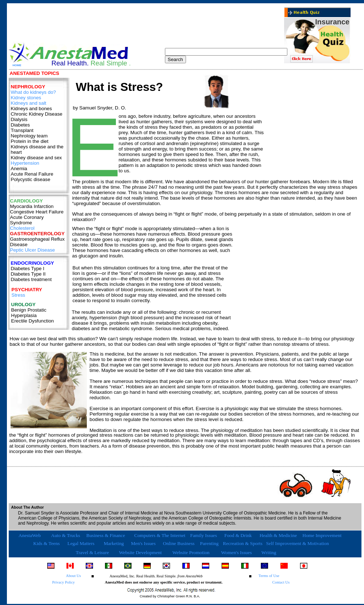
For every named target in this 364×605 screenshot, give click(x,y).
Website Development (141, 552)
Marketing (114, 543)
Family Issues (204, 535)
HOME (17, 65)
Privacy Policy (64, 582)
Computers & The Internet (160, 535)
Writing (269, 552)
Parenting (209, 543)
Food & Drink (238, 535)
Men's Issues (143, 543)
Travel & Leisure (92, 552)
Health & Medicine (278, 535)
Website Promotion (191, 552)
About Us (74, 576)
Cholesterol (22, 228)
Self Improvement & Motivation (298, 543)
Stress (19, 295)
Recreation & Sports (243, 543)
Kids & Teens (47, 543)
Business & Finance (106, 535)
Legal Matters (81, 543)
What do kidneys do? (33, 92)
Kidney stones (26, 98)
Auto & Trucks (66, 535)
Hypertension (25, 163)
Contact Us (281, 582)
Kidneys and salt (29, 103)
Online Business (179, 543)
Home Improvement (322, 535)
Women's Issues (237, 552)
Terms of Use (269, 576)
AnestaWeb (29, 535)
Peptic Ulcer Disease (33, 250)
